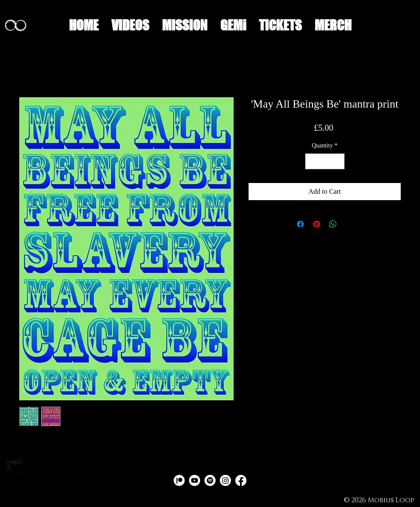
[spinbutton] (325, 161)
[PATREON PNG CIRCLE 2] (179, 480)
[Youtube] (195, 480)
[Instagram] (225, 480)
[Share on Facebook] (300, 224)
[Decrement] (312, 161)
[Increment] (338, 161)
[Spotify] (210, 480)
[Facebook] (241, 480)
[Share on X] (349, 224)
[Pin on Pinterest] (317, 224)
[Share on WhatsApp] (333, 224)
